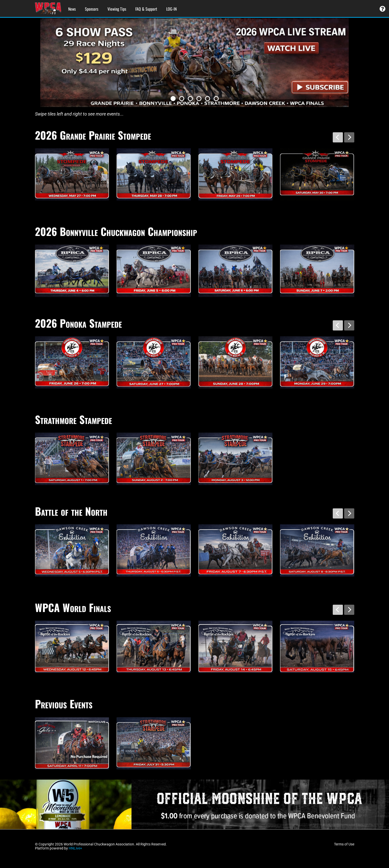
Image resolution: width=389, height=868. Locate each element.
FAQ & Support (146, 9)
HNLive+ (75, 848)
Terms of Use (344, 844)
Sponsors (92, 9)
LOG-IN (171, 9)
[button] (173, 99)
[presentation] (338, 137)
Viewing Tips (117, 9)
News (72, 9)
